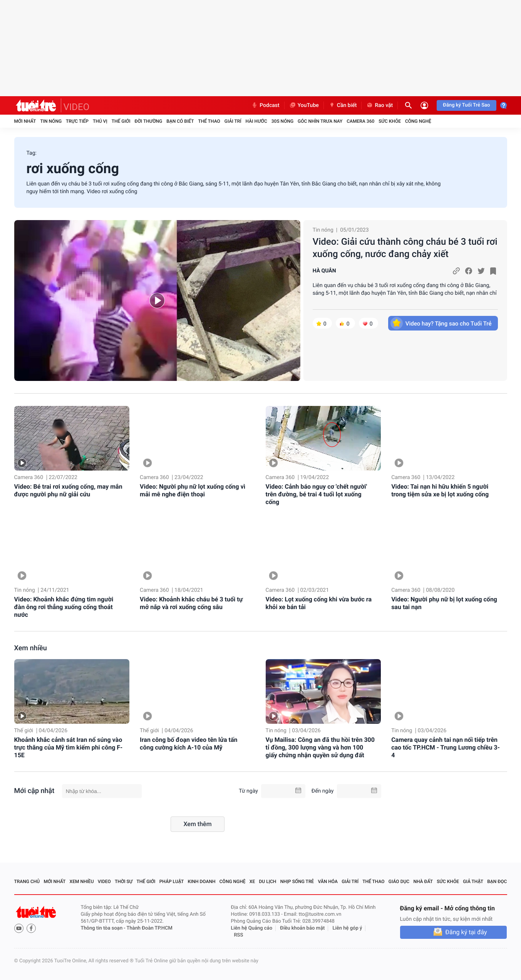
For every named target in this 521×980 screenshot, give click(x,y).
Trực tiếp (77, 121)
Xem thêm (197, 824)
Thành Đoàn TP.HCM (150, 928)
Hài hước (256, 121)
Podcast (265, 105)
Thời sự (124, 881)
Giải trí (233, 121)
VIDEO (77, 107)
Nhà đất (423, 881)
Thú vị (100, 121)
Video (104, 881)
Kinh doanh (201, 881)
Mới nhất (25, 121)
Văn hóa (328, 881)
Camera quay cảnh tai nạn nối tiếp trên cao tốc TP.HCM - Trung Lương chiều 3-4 (446, 747)
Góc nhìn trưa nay (320, 121)
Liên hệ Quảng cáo (252, 928)
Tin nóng (51, 121)
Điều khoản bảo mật (302, 928)
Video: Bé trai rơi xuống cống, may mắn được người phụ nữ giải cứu (68, 490)
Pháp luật (172, 881)
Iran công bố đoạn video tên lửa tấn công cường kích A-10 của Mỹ (188, 744)
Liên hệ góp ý (348, 928)
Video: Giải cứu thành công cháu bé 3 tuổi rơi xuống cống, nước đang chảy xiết (405, 248)
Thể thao (209, 121)
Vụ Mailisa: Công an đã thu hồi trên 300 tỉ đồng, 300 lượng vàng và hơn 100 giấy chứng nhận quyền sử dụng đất (320, 747)
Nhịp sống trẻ (297, 881)
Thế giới (121, 121)
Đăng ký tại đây (466, 932)
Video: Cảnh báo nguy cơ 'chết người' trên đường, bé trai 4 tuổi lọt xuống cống (317, 494)
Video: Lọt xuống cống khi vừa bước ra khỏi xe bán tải (319, 603)
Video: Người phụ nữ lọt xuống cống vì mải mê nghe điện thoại (193, 490)
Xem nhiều (31, 648)
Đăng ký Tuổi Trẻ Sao (466, 105)
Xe (252, 881)
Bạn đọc (497, 881)
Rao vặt (379, 105)
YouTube (304, 105)
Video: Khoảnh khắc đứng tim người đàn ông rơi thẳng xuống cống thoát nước (64, 607)
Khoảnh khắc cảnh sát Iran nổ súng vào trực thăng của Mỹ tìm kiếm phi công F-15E (69, 747)
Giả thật (473, 881)
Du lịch (268, 881)
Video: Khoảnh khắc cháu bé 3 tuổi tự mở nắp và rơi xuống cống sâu (191, 603)
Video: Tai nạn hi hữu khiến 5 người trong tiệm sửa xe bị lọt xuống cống (440, 490)
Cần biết (343, 105)
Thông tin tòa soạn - (104, 928)
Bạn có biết (180, 121)
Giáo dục (399, 881)
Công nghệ (418, 121)
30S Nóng (282, 121)
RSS (239, 935)
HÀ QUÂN (324, 271)
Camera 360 (360, 121)
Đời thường (149, 121)
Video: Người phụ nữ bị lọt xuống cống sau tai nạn (444, 603)
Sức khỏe (390, 121)
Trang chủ (27, 881)
